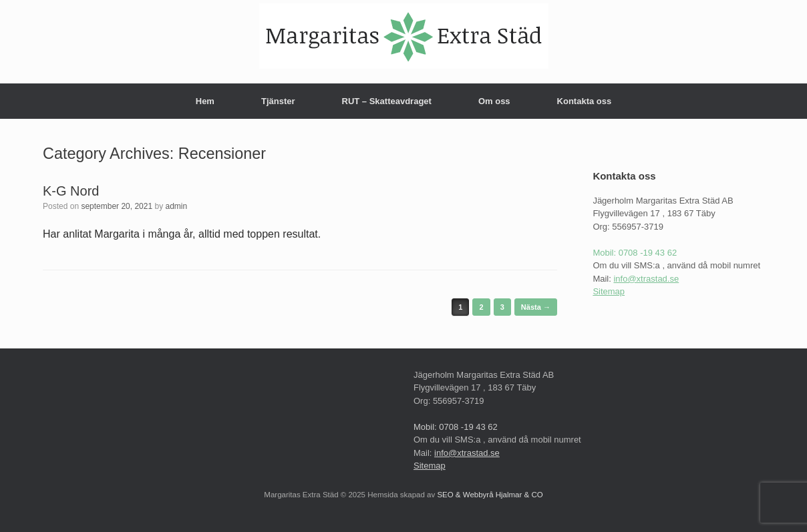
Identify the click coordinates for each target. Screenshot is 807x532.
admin (177, 206)
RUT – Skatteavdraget (387, 101)
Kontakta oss (585, 101)
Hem (205, 101)
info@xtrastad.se (646, 279)
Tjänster (278, 101)
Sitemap (609, 291)
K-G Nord (71, 191)
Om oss (494, 101)
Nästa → (536, 307)
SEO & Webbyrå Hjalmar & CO (489, 495)
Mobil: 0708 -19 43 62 (635, 253)
